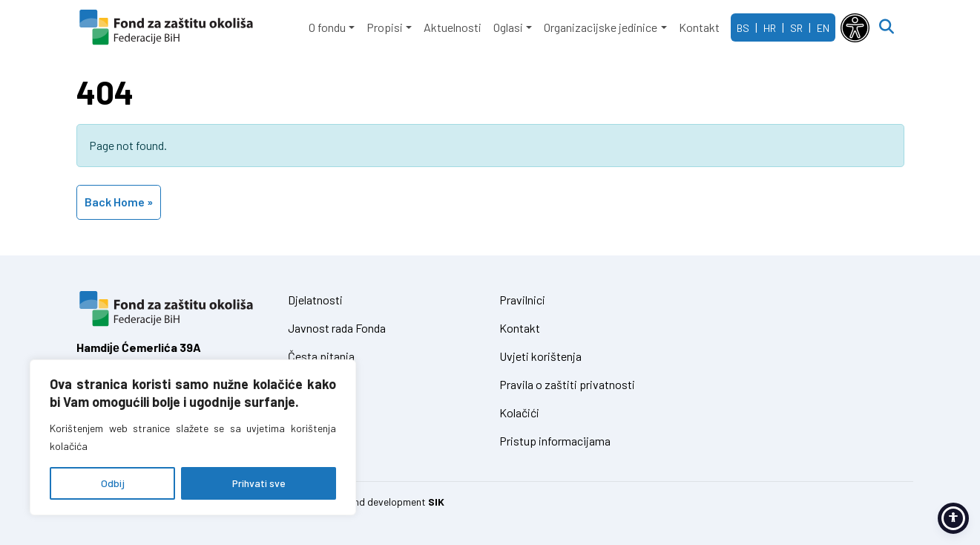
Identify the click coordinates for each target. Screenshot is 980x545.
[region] (193, 437)
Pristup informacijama (555, 441)
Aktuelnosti (453, 27)
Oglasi (508, 27)
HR (770, 28)
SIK (436, 502)
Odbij (113, 483)
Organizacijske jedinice (601, 27)
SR (796, 28)
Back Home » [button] (119, 202)
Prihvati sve (259, 483)
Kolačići (519, 412)
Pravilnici (522, 300)
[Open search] (887, 27)
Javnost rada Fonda (337, 328)
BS (743, 28)
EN (823, 28)
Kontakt (699, 27)
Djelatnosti (315, 300)
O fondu (327, 27)
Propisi (385, 27)
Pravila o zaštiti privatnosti (567, 384)
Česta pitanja (321, 356)
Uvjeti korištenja (540, 356)
